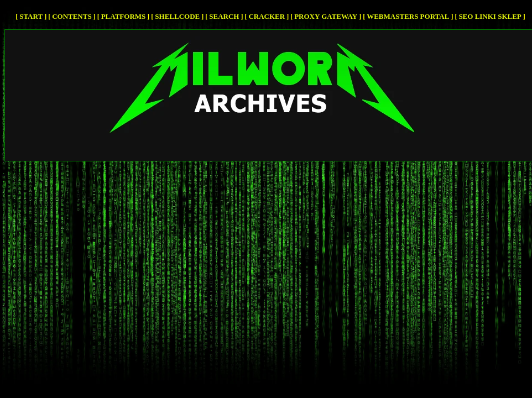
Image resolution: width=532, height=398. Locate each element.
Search (224, 16)
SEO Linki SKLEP (490, 16)
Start (31, 16)
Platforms (124, 16)
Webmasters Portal (408, 16)
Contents (72, 16)
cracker (267, 16)
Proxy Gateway (326, 16)
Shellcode (177, 16)
